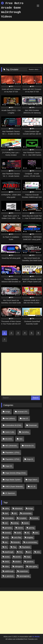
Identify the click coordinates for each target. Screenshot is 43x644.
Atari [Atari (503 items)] (6, 513)
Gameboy (25, 432)
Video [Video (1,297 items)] (7, 566)
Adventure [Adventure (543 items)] (18, 508)
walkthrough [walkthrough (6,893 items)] (9, 571)
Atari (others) (10, 418)
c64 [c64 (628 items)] (15, 513)
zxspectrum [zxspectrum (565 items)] (24, 571)
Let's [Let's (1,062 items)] (6, 537)
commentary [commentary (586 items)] (27, 513)
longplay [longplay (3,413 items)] (30, 537)
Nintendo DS (29, 446)
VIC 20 (33, 486)
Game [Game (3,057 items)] (26, 523)
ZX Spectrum (10, 493)
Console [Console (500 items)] (35, 518)
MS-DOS (9, 439)
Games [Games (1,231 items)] (20, 528)
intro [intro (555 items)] (37, 533)
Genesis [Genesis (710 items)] (8, 533)
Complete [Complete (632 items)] (23, 518)
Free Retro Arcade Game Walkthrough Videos (12, 10)
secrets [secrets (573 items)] (18, 557)
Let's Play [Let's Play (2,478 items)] (17, 537)
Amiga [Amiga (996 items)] (30, 508)
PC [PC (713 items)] (6, 547)
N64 (21, 439)
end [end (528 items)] (6, 523)
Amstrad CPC (22, 412)
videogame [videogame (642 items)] (19, 566)
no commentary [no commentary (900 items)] (31, 542)
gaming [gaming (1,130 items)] (31, 528)
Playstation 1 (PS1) (12, 452)
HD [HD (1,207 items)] (28, 533)
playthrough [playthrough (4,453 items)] (9, 552)
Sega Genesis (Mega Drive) (15, 473)
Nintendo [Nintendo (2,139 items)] (16, 542)
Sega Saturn (33, 480)
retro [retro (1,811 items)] (38, 552)
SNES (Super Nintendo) (14, 486)
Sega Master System (13, 480)
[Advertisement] (21, 42)
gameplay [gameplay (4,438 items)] (8, 528)
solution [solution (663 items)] (18, 562)
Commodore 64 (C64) (13, 425)
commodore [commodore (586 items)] (9, 518)
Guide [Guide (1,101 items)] (19, 533)
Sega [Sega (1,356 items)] (28, 557)
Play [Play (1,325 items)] (14, 547)
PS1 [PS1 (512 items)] (21, 552)
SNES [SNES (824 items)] (7, 562)
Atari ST (25, 418)
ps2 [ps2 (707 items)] (29, 552)
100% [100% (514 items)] (7, 508)
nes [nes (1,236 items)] (6, 542)
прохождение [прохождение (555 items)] (24, 576)
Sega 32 (30, 459)
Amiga (8, 412)
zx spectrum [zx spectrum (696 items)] (9, 576)
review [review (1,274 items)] (7, 557)
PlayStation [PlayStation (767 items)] (26, 547)
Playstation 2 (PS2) (12, 459)
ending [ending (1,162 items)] (16, 523)
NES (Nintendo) (11, 446)
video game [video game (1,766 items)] (33, 566)
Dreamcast (33, 425)
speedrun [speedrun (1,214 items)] (30, 562)
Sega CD (9, 466)
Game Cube (10, 432)
